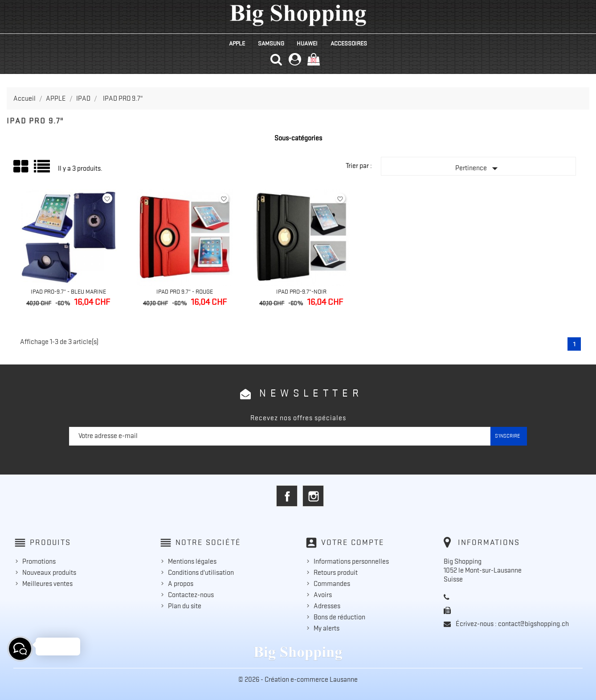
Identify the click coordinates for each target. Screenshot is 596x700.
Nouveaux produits (49, 573)
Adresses (327, 606)
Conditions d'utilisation (201, 573)
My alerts (327, 628)
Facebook (287, 496)
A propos (181, 584)
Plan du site (185, 606)
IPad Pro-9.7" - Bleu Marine (68, 291)
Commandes (332, 584)
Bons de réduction (339, 617)
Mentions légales (192, 561)
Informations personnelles (351, 561)
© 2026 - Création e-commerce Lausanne (298, 680)
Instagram (313, 496)
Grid (21, 167)
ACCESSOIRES (349, 43)
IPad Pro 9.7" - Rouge (185, 291)
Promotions (39, 561)
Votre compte (353, 542)
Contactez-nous (191, 595)
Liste (43, 170)
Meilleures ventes (47, 584)
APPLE (237, 43)
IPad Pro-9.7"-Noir (301, 291)
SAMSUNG (271, 43)
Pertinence (478, 168)
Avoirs (323, 595)
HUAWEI (307, 43)
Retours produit (336, 573)
